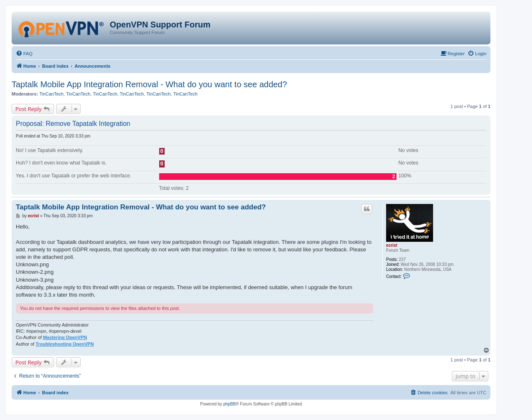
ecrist (392, 245)
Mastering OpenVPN (65, 337)
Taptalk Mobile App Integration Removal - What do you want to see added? (149, 84)
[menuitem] (24, 54)
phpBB (229, 404)
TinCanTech (52, 94)
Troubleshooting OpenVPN (65, 344)
